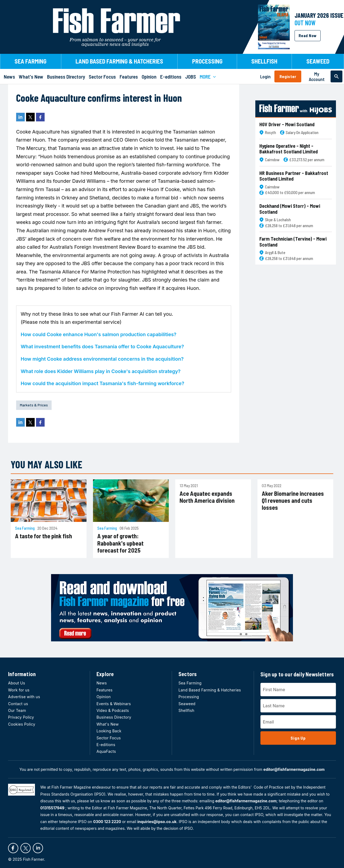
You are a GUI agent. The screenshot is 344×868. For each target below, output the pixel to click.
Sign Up (298, 738)
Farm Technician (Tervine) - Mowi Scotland (293, 242)
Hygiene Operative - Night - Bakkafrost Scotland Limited (289, 149)
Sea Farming (25, 528)
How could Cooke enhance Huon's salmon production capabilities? (98, 334)
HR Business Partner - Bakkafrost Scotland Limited (294, 176)
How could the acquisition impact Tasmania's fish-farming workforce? (102, 383)
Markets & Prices (34, 405)
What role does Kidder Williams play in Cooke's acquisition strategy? (101, 371)
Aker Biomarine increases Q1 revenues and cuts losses (293, 500)
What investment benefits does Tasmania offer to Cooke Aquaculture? (102, 347)
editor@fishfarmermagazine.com (294, 769)
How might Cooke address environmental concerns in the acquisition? (102, 359)
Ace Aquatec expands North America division (207, 497)
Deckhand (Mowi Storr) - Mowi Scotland (290, 209)
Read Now (308, 36)
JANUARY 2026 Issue (319, 15)
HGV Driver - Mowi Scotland (287, 124)
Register (288, 76)
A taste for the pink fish (44, 536)
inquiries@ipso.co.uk (157, 822)
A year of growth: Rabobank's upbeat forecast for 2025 (120, 543)
